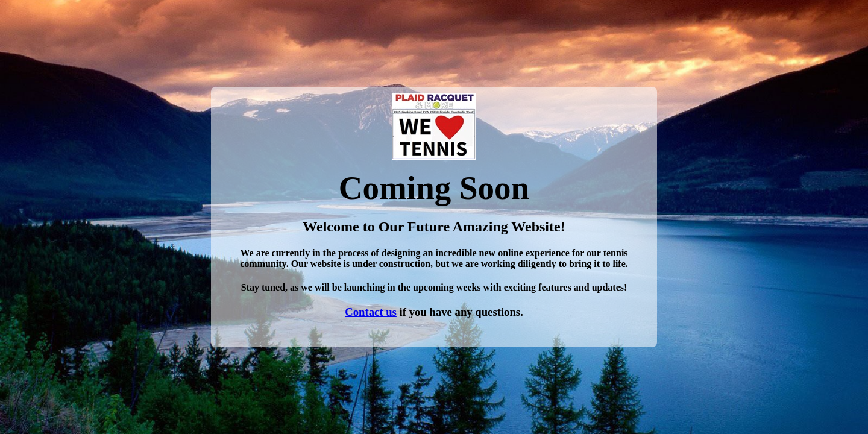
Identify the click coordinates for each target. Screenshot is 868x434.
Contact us (371, 312)
